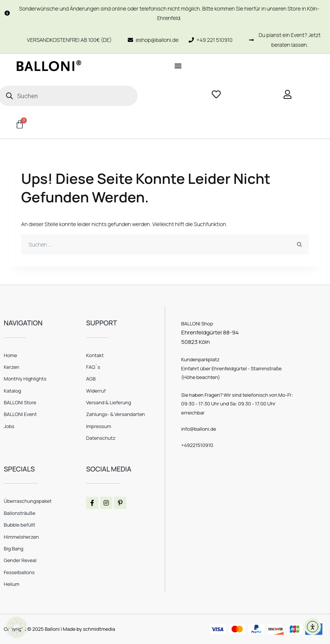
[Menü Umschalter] (178, 66)
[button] (17, 627)
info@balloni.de (199, 429)
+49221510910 (197, 445)
